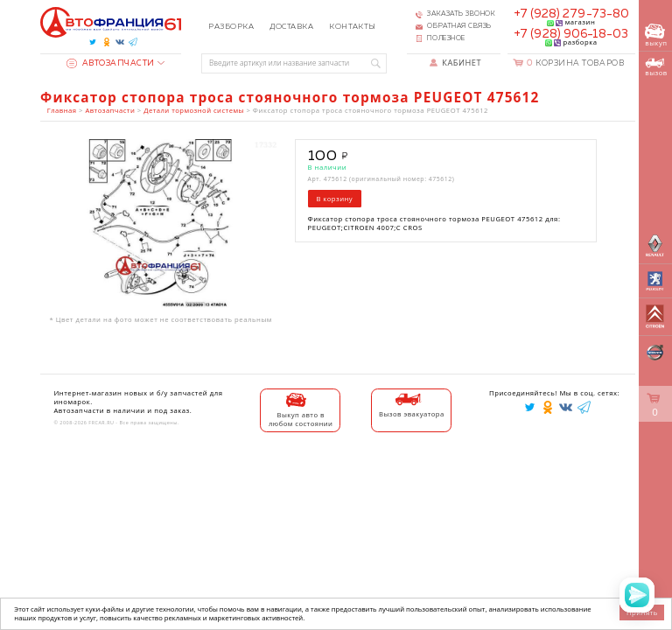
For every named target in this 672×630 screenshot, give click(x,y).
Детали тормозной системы (194, 110)
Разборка (231, 27)
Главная (62, 110)
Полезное (446, 38)
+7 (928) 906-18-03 (571, 34)
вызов (656, 67)
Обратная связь (459, 26)
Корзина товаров (575, 63)
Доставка (291, 27)
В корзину (334, 199)
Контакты (352, 27)
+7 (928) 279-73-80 (571, 14)
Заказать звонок (461, 14)
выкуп (656, 35)
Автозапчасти (111, 63)
